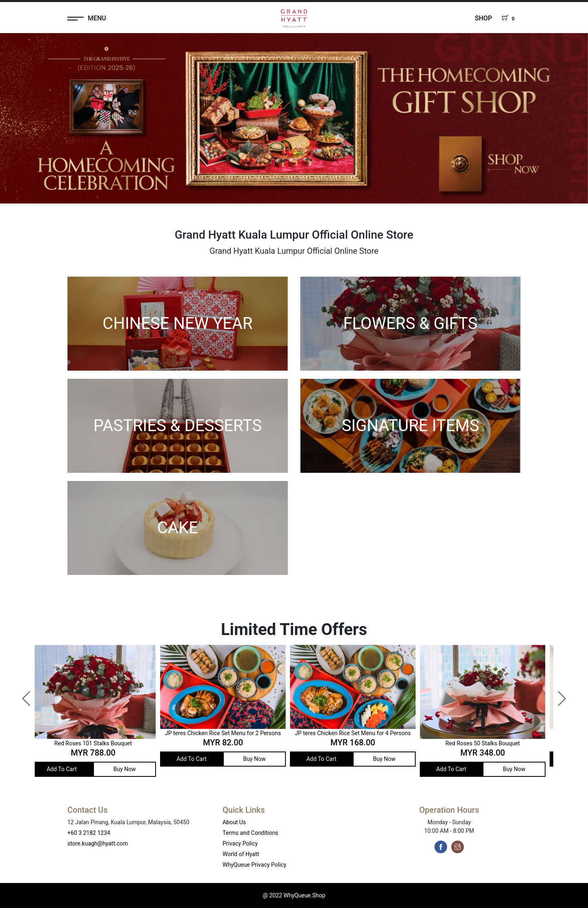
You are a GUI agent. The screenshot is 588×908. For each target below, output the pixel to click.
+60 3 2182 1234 (89, 833)
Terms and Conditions (251, 833)
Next (557, 695)
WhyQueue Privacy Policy (254, 865)
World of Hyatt (241, 854)
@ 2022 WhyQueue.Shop (294, 895)
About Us (234, 822)
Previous (22, 695)
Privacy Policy (240, 843)
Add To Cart (68, 769)
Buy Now (131, 769)
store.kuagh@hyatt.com (98, 843)
